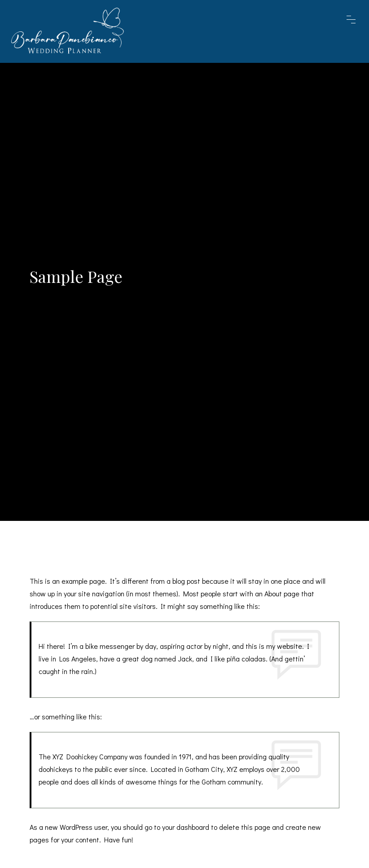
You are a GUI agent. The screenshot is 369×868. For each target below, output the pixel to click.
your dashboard (186, 827)
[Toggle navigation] (356, 31)
